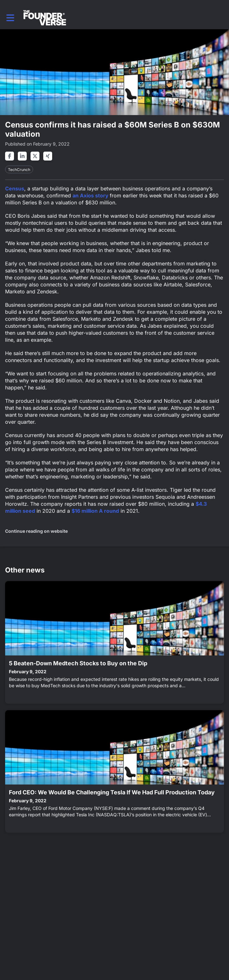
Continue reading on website (36, 531)
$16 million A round (95, 511)
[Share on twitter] (35, 156)
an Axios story (91, 195)
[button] (10, 18)
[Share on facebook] (10, 156)
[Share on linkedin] (22, 156)
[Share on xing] (48, 156)
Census (15, 188)
